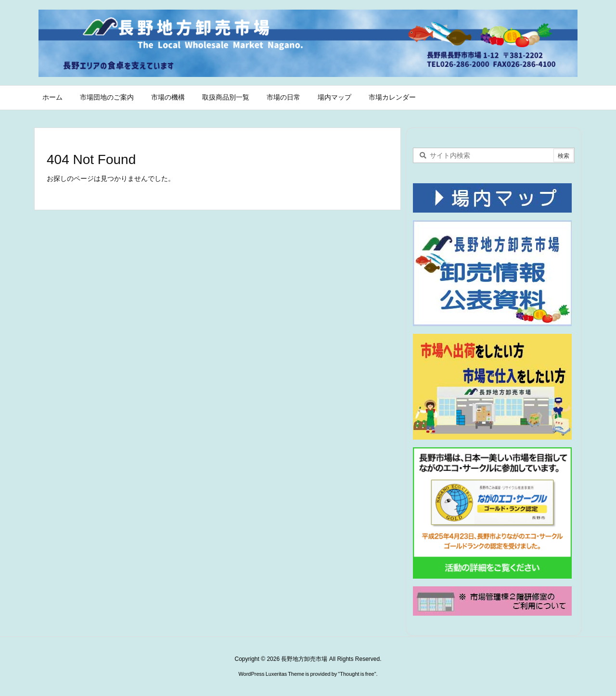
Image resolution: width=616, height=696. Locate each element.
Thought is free (357, 674)
